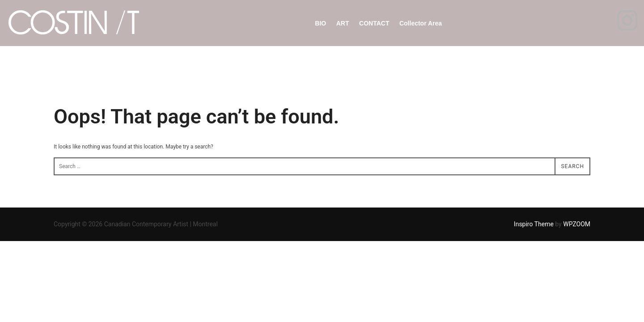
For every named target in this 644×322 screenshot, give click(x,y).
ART (343, 23)
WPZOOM (577, 224)
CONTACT (374, 23)
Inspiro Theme (534, 224)
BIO (320, 23)
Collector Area (421, 23)
